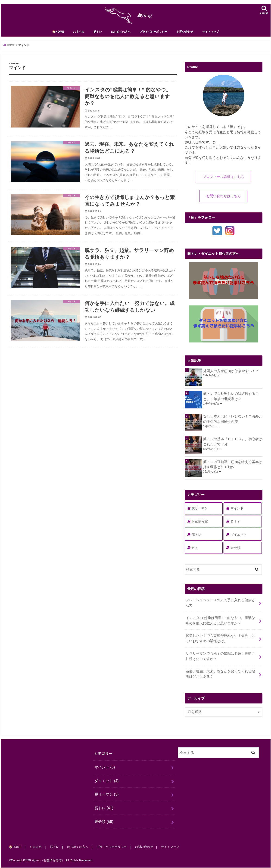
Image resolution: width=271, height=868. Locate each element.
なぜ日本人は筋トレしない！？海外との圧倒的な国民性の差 (233, 422)
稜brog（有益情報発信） (48, 861)
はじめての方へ (121, 34)
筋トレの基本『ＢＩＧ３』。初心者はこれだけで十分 (233, 444)
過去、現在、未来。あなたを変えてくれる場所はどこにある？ (220, 675)
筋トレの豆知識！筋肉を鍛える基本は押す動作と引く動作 (233, 467)
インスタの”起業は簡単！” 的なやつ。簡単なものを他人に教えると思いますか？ (220, 623)
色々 (195, 550)
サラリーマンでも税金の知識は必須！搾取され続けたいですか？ (220, 657)
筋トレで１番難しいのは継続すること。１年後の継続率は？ (231, 399)
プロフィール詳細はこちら (224, 179)
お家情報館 (200, 524)
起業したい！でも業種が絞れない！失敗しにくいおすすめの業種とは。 (220, 640)
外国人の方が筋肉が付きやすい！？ (233, 373)
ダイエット (239, 537)
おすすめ (79, 34)
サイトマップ (211, 34)
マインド (237, 511)
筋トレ (98, 34)
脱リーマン (200, 511)
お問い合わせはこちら (224, 199)
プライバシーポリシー (153, 34)
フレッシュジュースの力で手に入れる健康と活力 (220, 605)
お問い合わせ (185, 34)
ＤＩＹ (235, 524)
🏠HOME (58, 34)
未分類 (235, 550)
